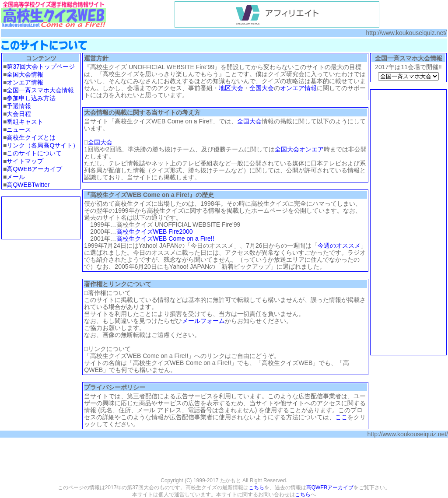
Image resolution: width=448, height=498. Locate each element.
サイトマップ (25, 161)
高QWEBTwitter (28, 185)
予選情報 (19, 106)
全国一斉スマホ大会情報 (40, 90)
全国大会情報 (25, 74)
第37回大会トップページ (41, 67)
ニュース (19, 130)
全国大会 (262, 88)
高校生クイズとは (31, 137)
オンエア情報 (25, 82)
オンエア (311, 149)
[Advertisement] (41, 218)
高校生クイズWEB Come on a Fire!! (165, 238)
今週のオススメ (339, 245)
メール (16, 177)
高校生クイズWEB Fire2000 (155, 231)
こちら (256, 487)
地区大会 (231, 88)
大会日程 (19, 114)
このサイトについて (34, 153)
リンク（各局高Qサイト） (43, 145)
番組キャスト (25, 122)
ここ (341, 417)
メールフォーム (203, 321)
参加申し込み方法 (31, 98)
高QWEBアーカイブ (34, 169)
